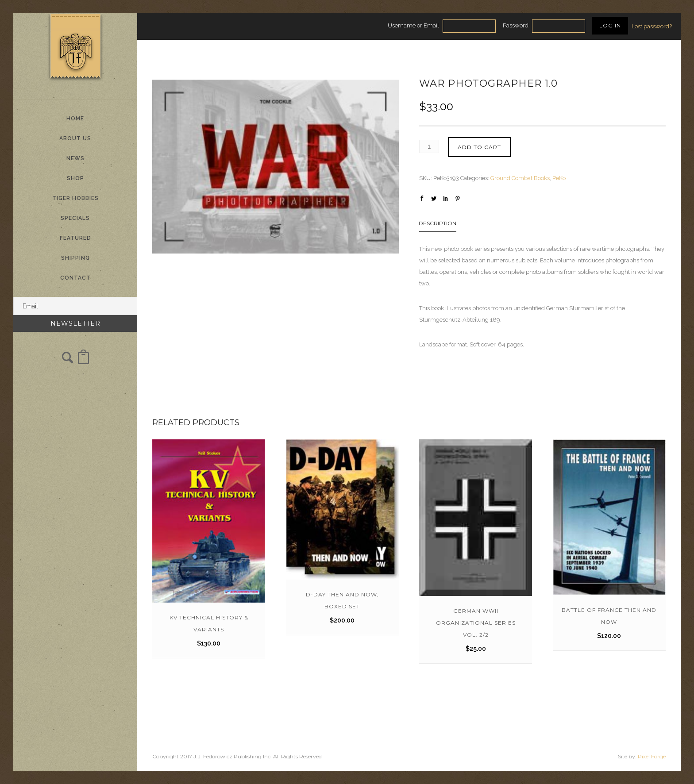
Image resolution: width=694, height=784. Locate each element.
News (75, 158)
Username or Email (413, 25)
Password (516, 25)
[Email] (75, 306)
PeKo (559, 178)
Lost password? (652, 26)
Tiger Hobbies (75, 198)
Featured (75, 238)
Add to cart (479, 147)
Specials (75, 218)
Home (75, 119)
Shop (75, 178)
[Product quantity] (429, 146)
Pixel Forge (652, 756)
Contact (75, 278)
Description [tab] (438, 223)
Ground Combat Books (520, 178)
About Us (75, 138)
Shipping (75, 258)
